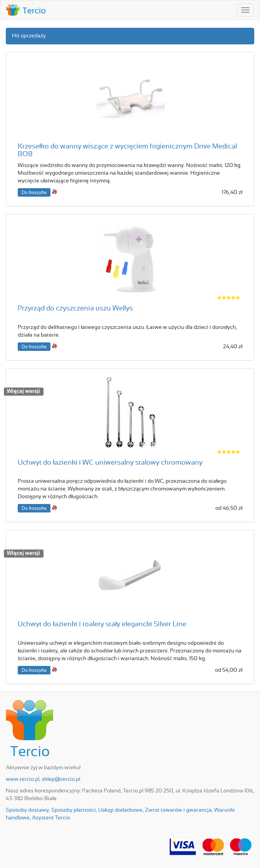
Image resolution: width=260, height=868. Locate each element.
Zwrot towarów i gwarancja (178, 810)
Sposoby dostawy (27, 810)
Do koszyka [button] (34, 192)
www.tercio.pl (23, 779)
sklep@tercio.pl (61, 779)
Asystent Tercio (51, 818)
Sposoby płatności (74, 810)
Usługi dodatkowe (120, 810)
